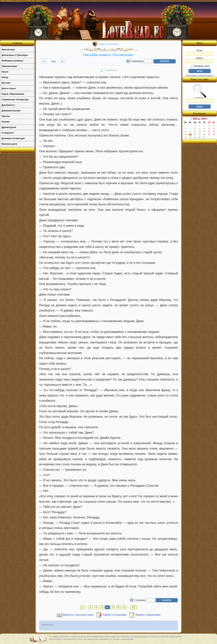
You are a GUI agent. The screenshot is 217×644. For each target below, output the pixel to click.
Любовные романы (12, 61)
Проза (5, 72)
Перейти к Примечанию (148, 615)
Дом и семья (9, 88)
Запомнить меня (200, 66)
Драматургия (9, 127)
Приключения (9, 66)
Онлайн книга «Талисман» (108, 55)
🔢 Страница (135, 61)
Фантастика (8, 50)
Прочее (6, 116)
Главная (17, 43)
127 (134, 607)
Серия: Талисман (109, 44)
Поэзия (6, 122)
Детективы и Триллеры (15, 55)
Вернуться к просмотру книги (79, 615)
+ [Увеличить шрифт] (62, 61)
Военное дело (9, 144)
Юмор (5, 77)
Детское (6, 83)
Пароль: (200, 60)
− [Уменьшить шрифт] (44, 61)
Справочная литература (15, 99)
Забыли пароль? (206, 75)
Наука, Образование (13, 94)
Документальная (11, 111)
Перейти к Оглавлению (115, 615)
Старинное (8, 133)
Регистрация (191, 75)
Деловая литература (13, 138)
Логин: (200, 52)
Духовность (8, 105)
